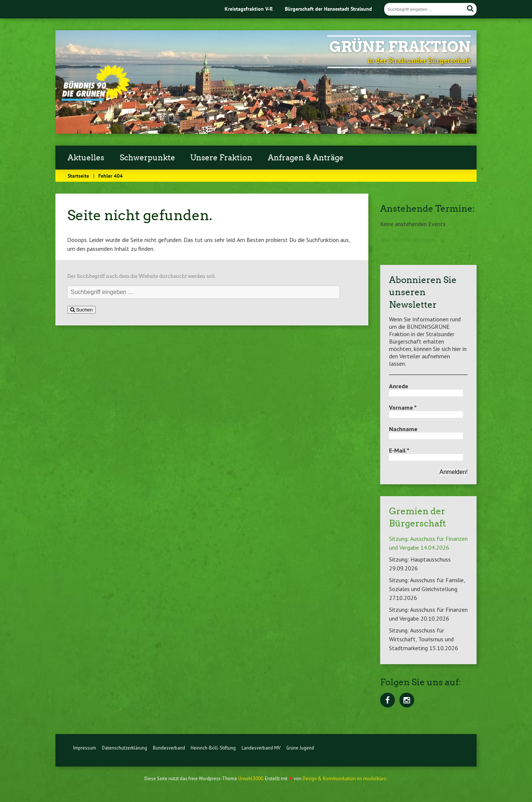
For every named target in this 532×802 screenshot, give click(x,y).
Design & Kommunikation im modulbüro (345, 786)
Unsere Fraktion (221, 158)
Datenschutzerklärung (125, 755)
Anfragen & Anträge (306, 158)
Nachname (403, 429)
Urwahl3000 (251, 786)
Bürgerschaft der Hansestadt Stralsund (328, 9)
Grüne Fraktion (400, 47)
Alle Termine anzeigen (407, 240)
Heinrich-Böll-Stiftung (213, 755)
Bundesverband (169, 755)
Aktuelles (86, 158)
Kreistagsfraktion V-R (249, 9)
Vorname (403, 407)
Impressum (85, 755)
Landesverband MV (261, 755)
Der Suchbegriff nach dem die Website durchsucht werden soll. (141, 276)
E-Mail (399, 450)
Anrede (399, 386)
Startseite (78, 176)
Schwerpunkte (147, 158)
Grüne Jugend (300, 755)
